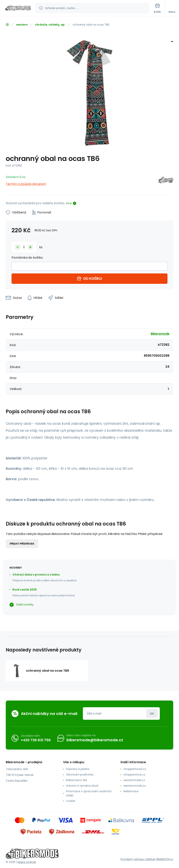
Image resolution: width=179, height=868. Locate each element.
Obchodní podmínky (80, 775)
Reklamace (131, 791)
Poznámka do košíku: (27, 258)
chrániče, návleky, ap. (50, 25)
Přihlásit (152, 713)
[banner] (18, 8)
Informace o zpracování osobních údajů (89, 793)
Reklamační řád (76, 780)
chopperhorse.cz (135, 769)
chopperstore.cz (134, 775)
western (22, 25)
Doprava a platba (78, 769)
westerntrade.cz (134, 780)
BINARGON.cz (165, 859)
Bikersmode (160, 334)
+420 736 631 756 (36, 740)
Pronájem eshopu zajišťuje (138, 859)
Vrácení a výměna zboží (82, 786)
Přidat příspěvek (22, 544)
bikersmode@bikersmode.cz (95, 740)
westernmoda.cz (135, 786)
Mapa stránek (27, 862)
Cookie (71, 801)
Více (69, 203)
